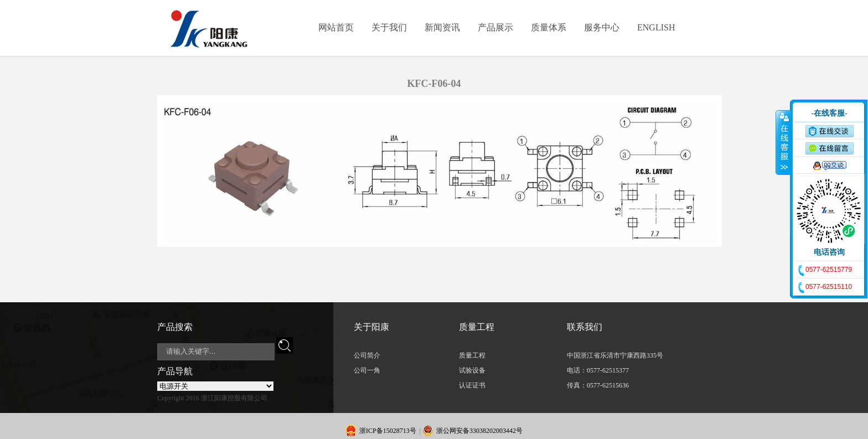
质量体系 (549, 27)
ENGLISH (656, 27)
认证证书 (472, 385)
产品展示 (495, 27)
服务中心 (602, 27)
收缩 (783, 142)
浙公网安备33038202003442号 (479, 431)
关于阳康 (371, 327)
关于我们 (389, 27)
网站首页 (336, 27)
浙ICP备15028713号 (388, 431)
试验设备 (472, 370)
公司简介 (367, 355)
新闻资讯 (442, 27)
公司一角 (367, 370)
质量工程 (477, 327)
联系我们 (585, 327)
